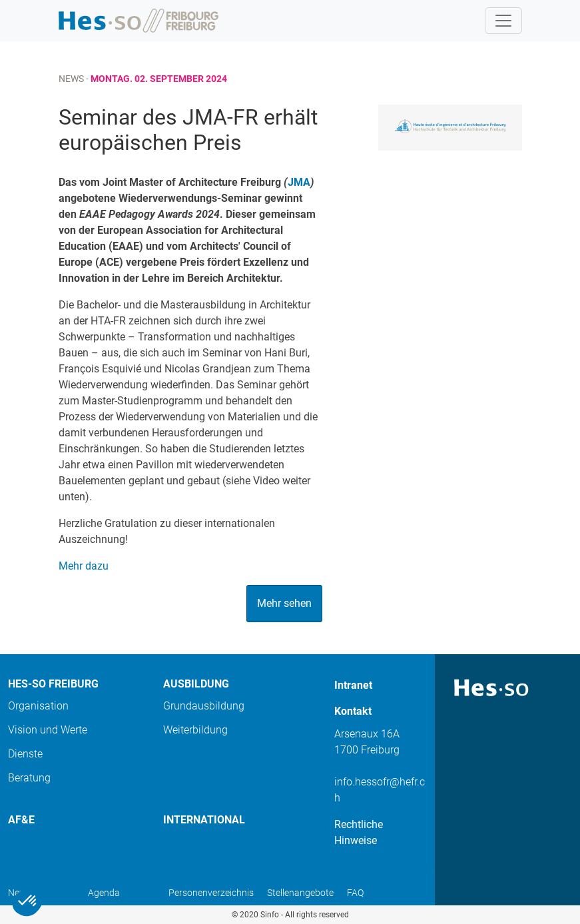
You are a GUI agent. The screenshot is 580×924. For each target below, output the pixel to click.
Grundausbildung (204, 706)
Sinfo (270, 915)
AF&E (21, 820)
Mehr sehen (284, 603)
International (204, 820)
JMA (299, 182)
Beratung (29, 778)
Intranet (353, 685)
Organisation (38, 706)
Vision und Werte (48, 730)
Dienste (25, 754)
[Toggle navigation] (503, 21)
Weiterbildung (195, 730)
